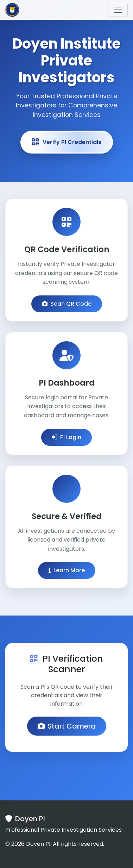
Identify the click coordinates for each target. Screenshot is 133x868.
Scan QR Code (67, 304)
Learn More (67, 570)
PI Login (66, 437)
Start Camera (67, 726)
